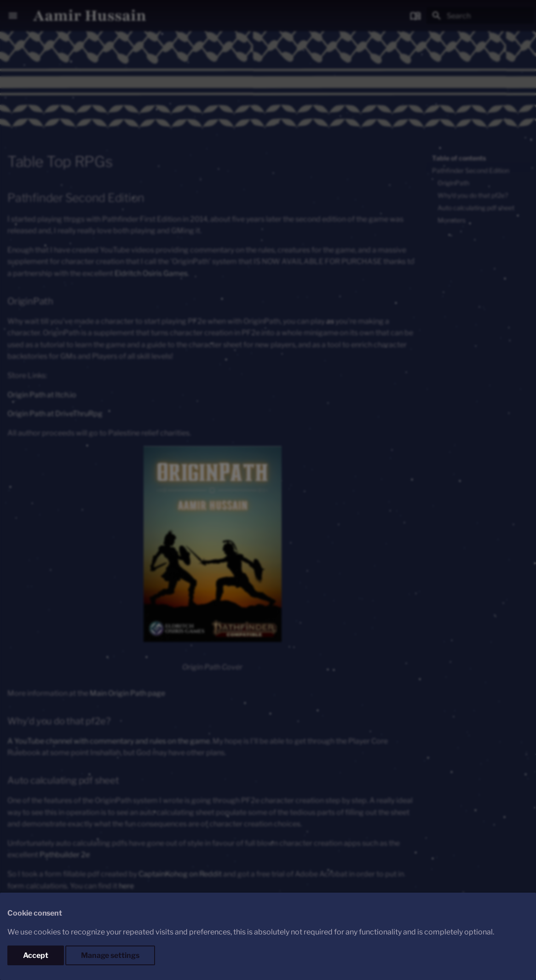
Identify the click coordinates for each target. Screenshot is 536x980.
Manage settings (110, 955)
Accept (36, 955)
